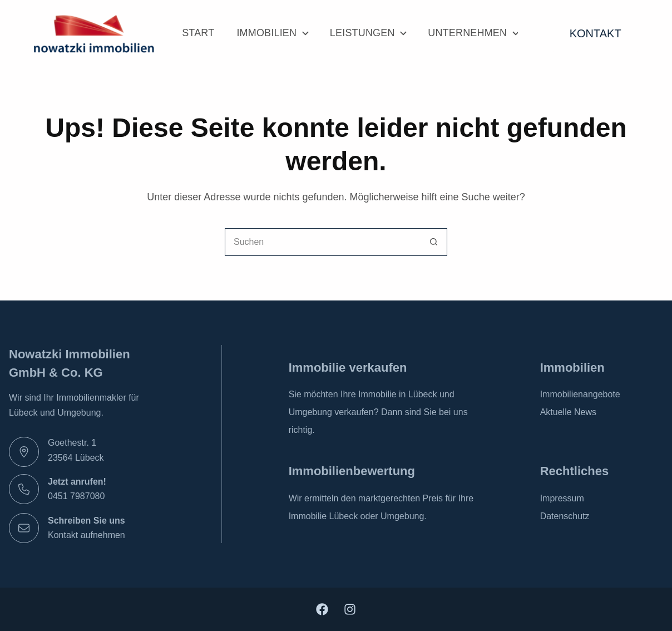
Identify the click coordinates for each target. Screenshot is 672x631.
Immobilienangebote (580, 394)
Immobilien (272, 33)
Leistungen (368, 33)
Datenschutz (565, 516)
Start (198, 33)
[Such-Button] (433, 242)
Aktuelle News (568, 412)
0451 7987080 (76, 496)
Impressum (562, 498)
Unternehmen (473, 33)
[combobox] (323, 242)
